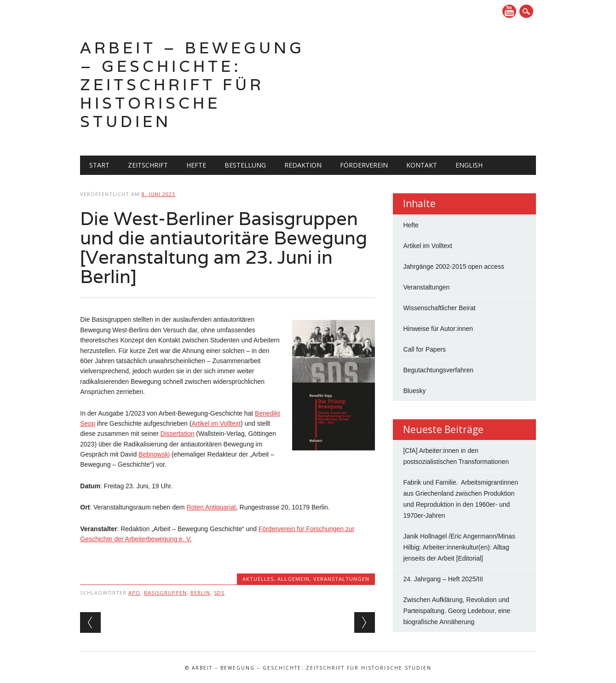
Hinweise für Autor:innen (438, 329)
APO (134, 593)
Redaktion (303, 165)
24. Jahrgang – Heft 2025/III (443, 579)
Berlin (200, 593)
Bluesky (414, 391)
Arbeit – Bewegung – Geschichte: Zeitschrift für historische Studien (192, 84)
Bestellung (245, 165)
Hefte (196, 165)
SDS (219, 593)
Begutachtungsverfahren (438, 370)
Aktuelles (258, 579)
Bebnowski (154, 454)
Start (99, 165)
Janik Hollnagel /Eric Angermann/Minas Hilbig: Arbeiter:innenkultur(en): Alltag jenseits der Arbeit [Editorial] (459, 547)
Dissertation (178, 434)
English (469, 165)
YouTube (509, 11)
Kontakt (422, 165)
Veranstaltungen (341, 579)
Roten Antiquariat (211, 507)
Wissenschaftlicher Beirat (439, 308)
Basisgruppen (165, 593)
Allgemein (294, 579)
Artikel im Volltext (216, 423)
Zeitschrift (148, 165)
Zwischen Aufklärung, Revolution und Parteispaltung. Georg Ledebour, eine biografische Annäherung (457, 611)
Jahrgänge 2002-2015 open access (454, 266)
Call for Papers (424, 349)
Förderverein (364, 165)
